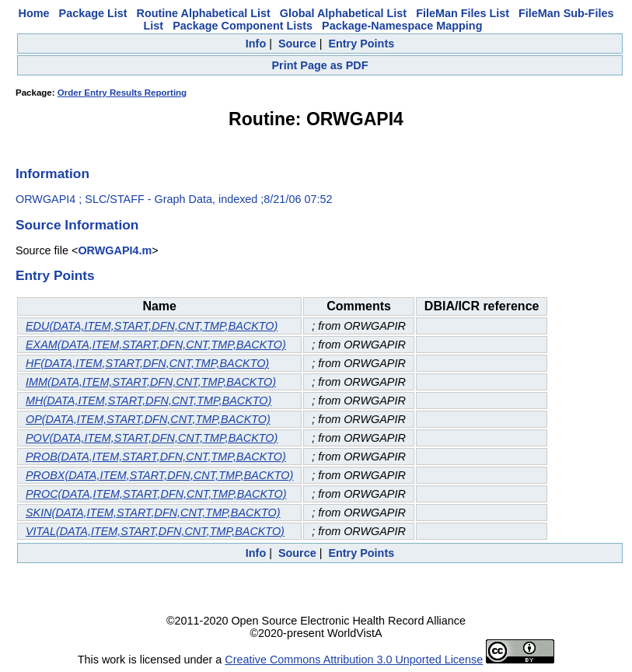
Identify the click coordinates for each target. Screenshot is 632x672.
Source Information (77, 225)
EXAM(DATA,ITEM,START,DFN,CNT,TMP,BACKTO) (156, 345)
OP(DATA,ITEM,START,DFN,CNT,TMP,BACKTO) (148, 419)
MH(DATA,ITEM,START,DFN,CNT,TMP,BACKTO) (148, 401)
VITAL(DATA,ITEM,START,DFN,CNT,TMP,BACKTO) (155, 531)
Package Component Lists (243, 26)
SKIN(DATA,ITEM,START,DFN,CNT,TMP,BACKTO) (153, 513)
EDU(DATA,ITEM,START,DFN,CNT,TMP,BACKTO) (152, 326)
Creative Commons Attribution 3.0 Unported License (354, 660)
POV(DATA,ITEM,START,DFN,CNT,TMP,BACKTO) (152, 438)
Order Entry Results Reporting (122, 93)
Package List (93, 13)
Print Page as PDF (320, 65)
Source (297, 44)
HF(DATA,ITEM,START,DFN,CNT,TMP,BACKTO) (147, 363)
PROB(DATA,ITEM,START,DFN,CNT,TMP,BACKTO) (156, 457)
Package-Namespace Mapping (402, 26)
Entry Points (361, 44)
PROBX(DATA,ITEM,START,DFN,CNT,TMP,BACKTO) (159, 475)
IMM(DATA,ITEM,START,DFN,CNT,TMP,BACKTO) (151, 382)
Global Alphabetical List (343, 13)
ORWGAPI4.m (115, 250)
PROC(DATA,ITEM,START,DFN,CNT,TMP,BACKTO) (156, 494)
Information (52, 173)
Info (256, 44)
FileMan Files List (463, 13)
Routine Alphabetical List (204, 13)
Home (34, 13)
